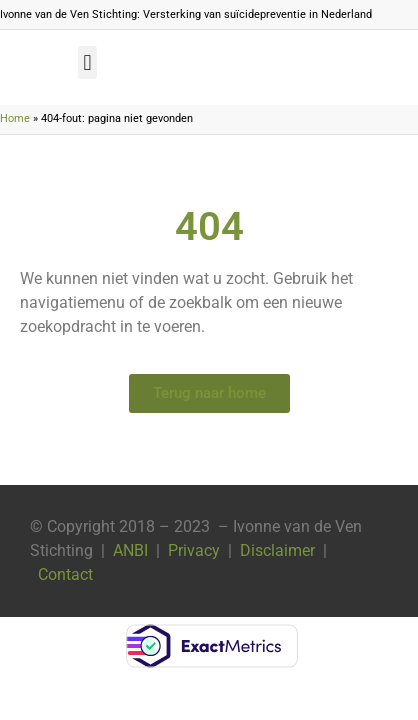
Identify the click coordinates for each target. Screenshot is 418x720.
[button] (87, 62)
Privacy (194, 550)
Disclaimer (277, 550)
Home (15, 118)
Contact (65, 574)
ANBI (130, 550)
